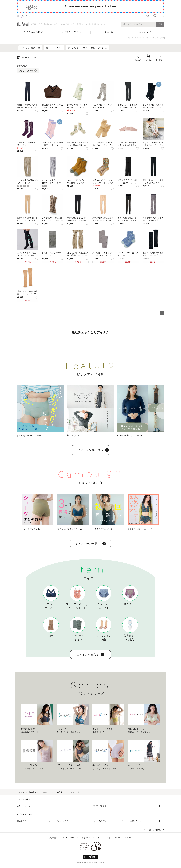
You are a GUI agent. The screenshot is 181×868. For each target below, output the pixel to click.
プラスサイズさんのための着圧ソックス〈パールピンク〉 (52, 145)
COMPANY (128, 838)
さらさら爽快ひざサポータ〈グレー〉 (52, 254)
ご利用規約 (53, 838)
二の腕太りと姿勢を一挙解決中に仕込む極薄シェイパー (128, 145)
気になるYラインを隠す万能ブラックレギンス (128, 106)
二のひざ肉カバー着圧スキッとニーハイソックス (27, 254)
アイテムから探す (55, 792)
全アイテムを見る (90, 654)
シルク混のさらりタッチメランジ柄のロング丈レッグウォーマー (103, 107)
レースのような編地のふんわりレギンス (27, 181)
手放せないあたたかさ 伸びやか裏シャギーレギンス (78, 220)
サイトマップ (103, 838)
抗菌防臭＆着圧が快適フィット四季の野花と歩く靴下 (78, 145)
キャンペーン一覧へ (91, 544)
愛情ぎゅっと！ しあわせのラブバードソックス (103, 181)
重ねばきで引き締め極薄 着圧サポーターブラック (153, 254)
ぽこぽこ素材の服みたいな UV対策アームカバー (78, 254)
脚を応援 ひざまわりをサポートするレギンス (103, 254)
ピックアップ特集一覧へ (90, 450)
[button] (17, 411)
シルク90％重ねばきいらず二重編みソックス (78, 181)
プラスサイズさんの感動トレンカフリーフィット (128, 181)
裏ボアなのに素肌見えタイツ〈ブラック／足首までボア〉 (128, 220)
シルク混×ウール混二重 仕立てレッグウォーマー (52, 219)
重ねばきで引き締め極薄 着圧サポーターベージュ (27, 293)
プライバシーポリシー (70, 838)
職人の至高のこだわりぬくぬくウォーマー (52, 106)
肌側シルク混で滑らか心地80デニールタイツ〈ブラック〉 (27, 107)
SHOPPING (116, 838)
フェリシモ (21, 792)
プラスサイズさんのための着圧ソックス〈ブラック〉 (153, 107)
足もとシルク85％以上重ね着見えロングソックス (153, 144)
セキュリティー (88, 838)
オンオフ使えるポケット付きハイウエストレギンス (52, 183)
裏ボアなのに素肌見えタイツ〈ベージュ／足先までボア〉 (103, 220)
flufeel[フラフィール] (37, 792)
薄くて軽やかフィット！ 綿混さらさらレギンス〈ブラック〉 (153, 183)
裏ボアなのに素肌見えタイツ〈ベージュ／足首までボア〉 (27, 220)
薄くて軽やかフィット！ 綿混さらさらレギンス (153, 219)
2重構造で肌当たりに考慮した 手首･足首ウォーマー (77, 107)
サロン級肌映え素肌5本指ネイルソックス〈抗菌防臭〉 (103, 145)
